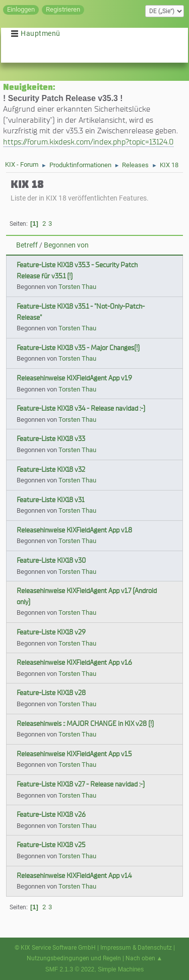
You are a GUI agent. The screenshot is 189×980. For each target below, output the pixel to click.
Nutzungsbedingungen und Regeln (74, 958)
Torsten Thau (77, 287)
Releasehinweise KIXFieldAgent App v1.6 (74, 663)
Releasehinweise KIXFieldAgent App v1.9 (74, 378)
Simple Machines (121, 969)
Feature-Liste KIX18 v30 (51, 560)
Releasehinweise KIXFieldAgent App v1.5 (74, 754)
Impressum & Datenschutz (136, 948)
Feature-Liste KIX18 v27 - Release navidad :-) (81, 784)
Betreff (27, 245)
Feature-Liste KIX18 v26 (51, 815)
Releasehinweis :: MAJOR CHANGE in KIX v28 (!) (85, 724)
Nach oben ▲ (144, 958)
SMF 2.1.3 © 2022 (70, 969)
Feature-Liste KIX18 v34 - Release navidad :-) (81, 408)
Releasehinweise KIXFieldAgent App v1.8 (74, 530)
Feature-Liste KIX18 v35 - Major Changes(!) (78, 348)
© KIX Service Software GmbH (55, 948)
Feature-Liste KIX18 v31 (50, 500)
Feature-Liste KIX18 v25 (51, 845)
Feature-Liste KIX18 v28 (51, 693)
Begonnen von (66, 245)
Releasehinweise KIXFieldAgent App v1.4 (74, 876)
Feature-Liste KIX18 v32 (51, 470)
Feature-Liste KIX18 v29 (51, 632)
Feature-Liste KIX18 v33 (51, 439)
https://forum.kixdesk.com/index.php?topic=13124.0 (88, 142)
